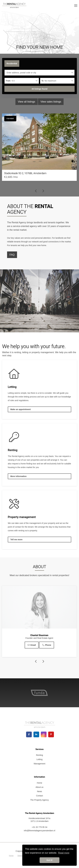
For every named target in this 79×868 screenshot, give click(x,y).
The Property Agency (39, 800)
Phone (47, 645)
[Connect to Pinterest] (51, 734)
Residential (12, 64)
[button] (39, 89)
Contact (39, 796)
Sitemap (21, 856)
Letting (39, 759)
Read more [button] (64, 853)
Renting (39, 755)
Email (32, 645)
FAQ (12, 255)
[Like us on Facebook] (29, 734)
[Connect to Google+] (44, 734)
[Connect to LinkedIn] (36, 734)
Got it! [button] (49, 860)
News (39, 791)
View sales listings (51, 102)
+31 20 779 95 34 (39, 827)
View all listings (27, 102)
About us (39, 787)
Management (40, 764)
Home (39, 783)
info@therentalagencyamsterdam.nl (39, 831)
